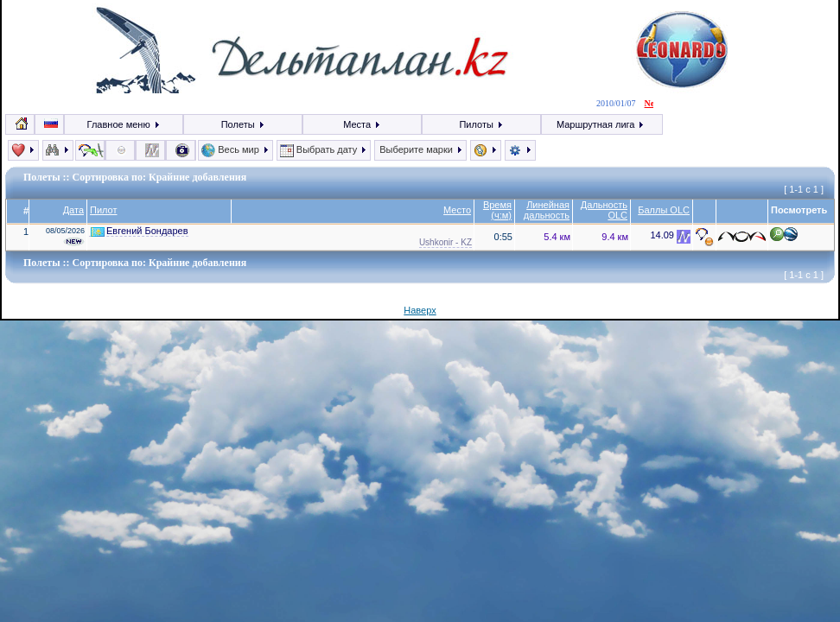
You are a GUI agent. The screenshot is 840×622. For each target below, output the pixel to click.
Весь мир (235, 149)
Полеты (243, 124)
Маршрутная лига (601, 124)
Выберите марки (420, 149)
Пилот (104, 210)
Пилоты (481, 124)
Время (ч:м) (497, 210)
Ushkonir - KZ (445, 242)
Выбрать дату (324, 149)
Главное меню (124, 124)
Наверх (420, 310)
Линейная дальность (547, 210)
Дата (73, 210)
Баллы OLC (664, 210)
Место (457, 210)
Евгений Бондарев (140, 231)
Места (362, 124)
